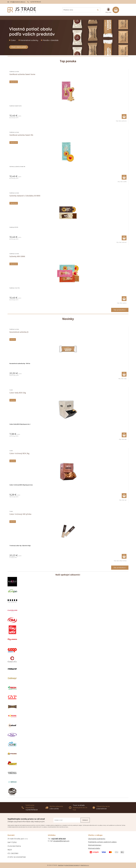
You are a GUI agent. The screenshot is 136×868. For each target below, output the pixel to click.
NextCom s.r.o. (85, 865)
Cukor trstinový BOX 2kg (19, 453)
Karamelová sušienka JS (19, 332)
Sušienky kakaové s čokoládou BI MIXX (25, 196)
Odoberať (85, 820)
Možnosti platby (94, 848)
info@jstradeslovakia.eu (18, 2)
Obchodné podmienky (97, 839)
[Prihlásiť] (108, 10)
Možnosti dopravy (95, 845)
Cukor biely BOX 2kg (18, 393)
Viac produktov (120, 310)
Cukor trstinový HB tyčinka (20, 514)
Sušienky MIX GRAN (17, 256)
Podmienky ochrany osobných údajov (102, 842)
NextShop (61, 865)
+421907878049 (35, 2)
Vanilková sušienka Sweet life (21, 135)
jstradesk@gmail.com (61, 841)
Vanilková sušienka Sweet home (22, 74)
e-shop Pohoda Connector (72, 865)
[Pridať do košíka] (124, 116)
